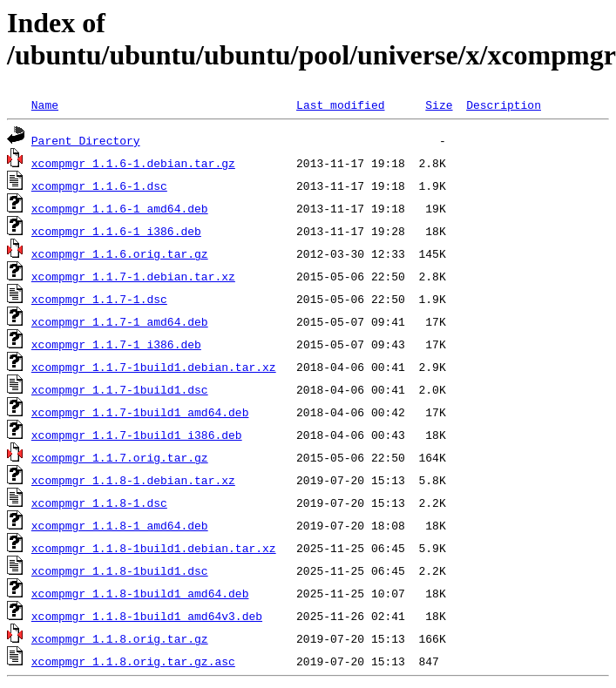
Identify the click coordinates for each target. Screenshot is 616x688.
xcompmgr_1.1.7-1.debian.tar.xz (133, 276)
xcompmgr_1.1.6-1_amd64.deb (120, 208)
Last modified (340, 105)
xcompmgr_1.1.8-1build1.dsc (120, 570)
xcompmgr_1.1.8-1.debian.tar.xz (133, 480)
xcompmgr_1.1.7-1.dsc (99, 299)
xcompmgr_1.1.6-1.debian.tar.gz (133, 163)
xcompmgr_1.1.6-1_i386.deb (116, 231)
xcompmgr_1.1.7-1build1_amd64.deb (140, 412)
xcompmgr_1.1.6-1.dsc (99, 185)
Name (45, 105)
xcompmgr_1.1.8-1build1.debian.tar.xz (154, 548)
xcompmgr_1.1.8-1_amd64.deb (120, 525)
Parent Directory (86, 140)
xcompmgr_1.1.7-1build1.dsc (120, 389)
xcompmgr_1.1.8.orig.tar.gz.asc (133, 661)
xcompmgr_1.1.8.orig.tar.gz (120, 638)
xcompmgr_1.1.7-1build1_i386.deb (137, 435)
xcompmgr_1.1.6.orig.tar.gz (120, 253)
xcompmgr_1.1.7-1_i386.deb (116, 344)
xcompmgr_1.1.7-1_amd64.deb (120, 321)
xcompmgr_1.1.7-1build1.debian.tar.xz (154, 367)
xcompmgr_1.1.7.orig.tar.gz (120, 457)
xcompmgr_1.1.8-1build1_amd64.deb (140, 593)
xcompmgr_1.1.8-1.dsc (99, 503)
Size (439, 105)
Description (504, 105)
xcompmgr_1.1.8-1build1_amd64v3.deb (147, 616)
